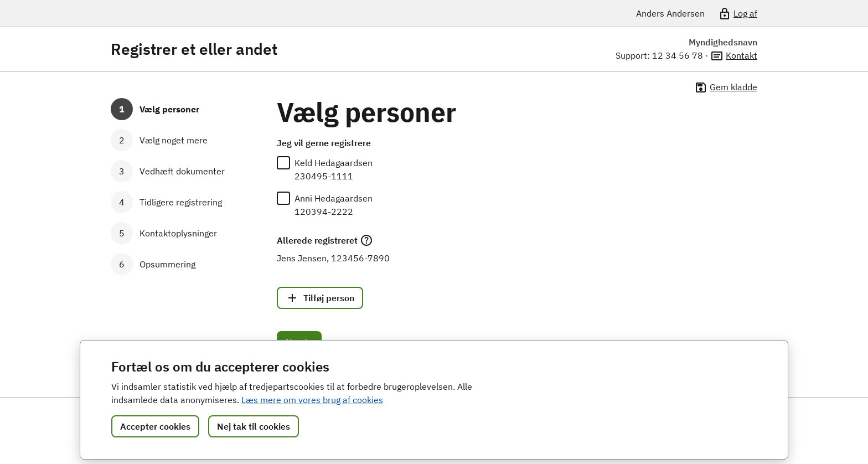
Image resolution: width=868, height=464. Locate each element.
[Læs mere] (366, 240)
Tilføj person (320, 298)
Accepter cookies (155, 426)
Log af (738, 14)
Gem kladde (726, 87)
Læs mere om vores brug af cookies (312, 400)
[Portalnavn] (208, 13)
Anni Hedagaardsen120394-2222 (334, 205)
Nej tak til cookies (254, 426)
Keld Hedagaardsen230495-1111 (334, 169)
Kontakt (734, 56)
